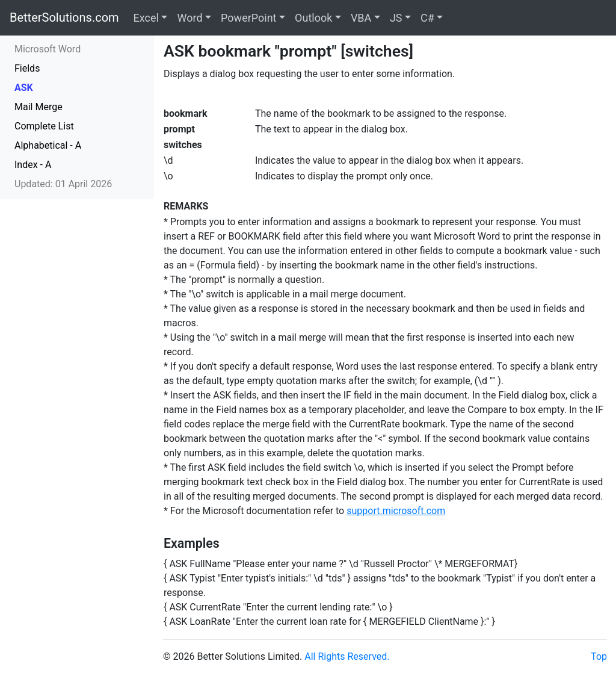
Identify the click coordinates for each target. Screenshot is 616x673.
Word (189, 18)
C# (427, 18)
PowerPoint (248, 18)
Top (599, 656)
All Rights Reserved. (347, 656)
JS (396, 18)
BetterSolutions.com (64, 17)
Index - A (33, 165)
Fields (27, 68)
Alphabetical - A (48, 145)
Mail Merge (38, 107)
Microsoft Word (48, 49)
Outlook (313, 18)
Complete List (44, 126)
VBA (361, 18)
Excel (146, 18)
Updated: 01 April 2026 (63, 184)
